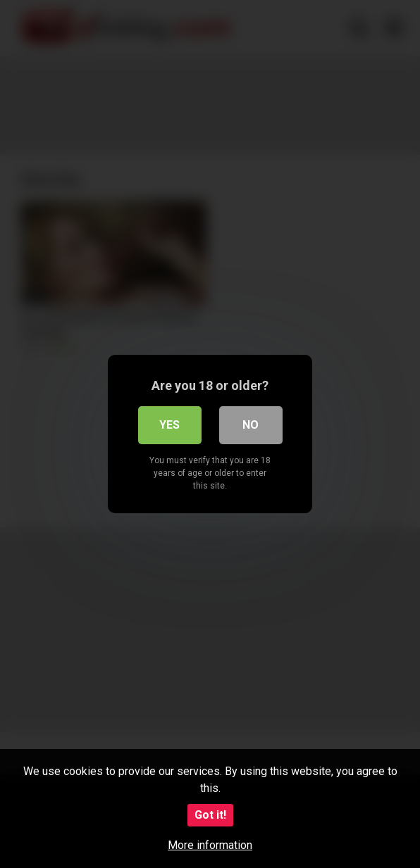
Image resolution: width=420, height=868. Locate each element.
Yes (169, 425)
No (251, 425)
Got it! (210, 815)
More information (210, 845)
